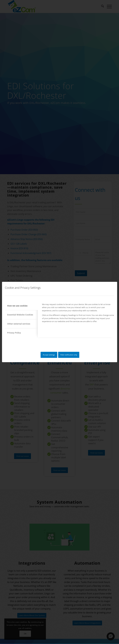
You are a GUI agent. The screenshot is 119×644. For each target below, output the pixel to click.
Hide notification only (69, 355)
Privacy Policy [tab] (14, 333)
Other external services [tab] (19, 324)
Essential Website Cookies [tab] (20, 315)
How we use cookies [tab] (17, 306)
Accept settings (49, 355)
